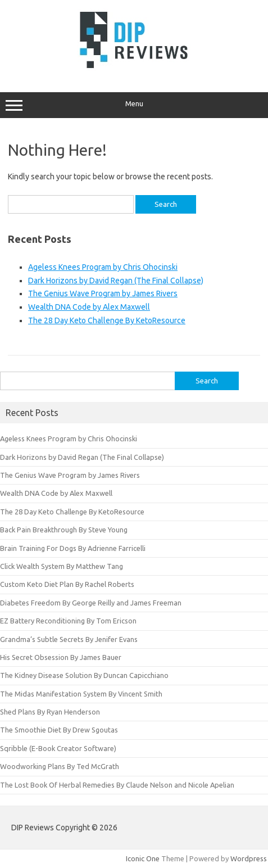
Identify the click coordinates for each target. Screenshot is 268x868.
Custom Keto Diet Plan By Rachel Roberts (67, 584)
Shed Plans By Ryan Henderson (50, 712)
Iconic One (143, 858)
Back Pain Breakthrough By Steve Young (64, 530)
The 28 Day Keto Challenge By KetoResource (107, 320)
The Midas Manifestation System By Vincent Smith (81, 694)
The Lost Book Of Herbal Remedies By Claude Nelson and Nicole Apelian (117, 785)
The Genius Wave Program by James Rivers (103, 293)
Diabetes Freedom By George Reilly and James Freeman (91, 603)
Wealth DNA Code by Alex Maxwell (89, 307)
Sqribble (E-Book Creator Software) (58, 748)
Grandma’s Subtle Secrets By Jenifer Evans (69, 639)
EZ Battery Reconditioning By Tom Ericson (68, 621)
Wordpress (249, 858)
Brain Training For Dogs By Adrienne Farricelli (73, 548)
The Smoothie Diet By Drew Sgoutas (59, 730)
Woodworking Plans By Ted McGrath (60, 766)
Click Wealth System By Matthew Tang (62, 566)
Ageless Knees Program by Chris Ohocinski (103, 267)
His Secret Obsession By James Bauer (61, 657)
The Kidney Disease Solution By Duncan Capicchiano (84, 675)
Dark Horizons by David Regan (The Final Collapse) (116, 281)
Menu (134, 105)
